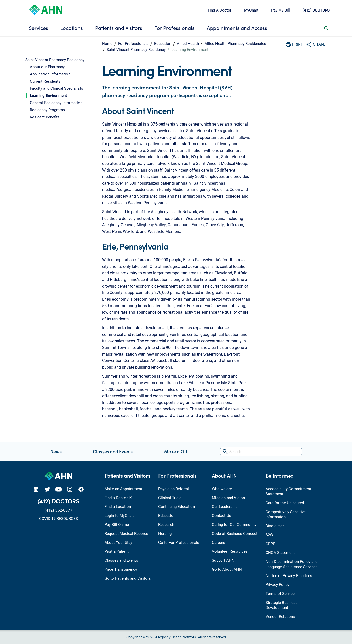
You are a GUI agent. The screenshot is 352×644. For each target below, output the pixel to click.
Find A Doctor (220, 10)
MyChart (251, 10)
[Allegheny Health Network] (46, 9)
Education (163, 43)
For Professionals (174, 28)
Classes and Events (113, 451)
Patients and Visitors (119, 28)
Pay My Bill (281, 10)
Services (38, 28)
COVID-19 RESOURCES (59, 518)
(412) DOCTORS (316, 10)
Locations (72, 28)
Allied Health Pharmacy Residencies (235, 43)
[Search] (261, 452)
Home (107, 43)
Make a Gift (176, 451)
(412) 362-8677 (58, 510)
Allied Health (188, 43)
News (56, 451)
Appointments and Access (237, 28)
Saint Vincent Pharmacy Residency (136, 49)
